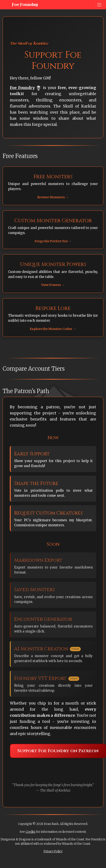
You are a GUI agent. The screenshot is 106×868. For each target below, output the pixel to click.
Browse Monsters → (53, 197)
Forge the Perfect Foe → (53, 241)
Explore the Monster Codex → (53, 329)
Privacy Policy (53, 851)
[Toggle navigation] (99, 5)
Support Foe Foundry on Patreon (58, 751)
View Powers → (53, 285)
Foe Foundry (21, 5)
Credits (30, 832)
